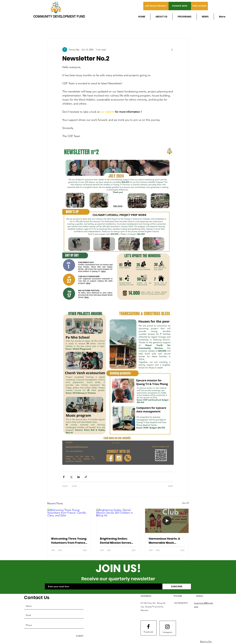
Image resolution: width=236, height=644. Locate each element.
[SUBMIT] (79, 636)
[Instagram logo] (167, 627)
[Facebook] (148, 632)
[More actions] (172, 50)
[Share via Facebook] (64, 477)
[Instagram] (167, 632)
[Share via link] (86, 477)
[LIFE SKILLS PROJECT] (156, 6)
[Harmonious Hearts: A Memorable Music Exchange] (167, 521)
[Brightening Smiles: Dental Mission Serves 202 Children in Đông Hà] (118, 521)
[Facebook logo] (148, 626)
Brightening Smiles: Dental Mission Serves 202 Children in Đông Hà (117, 541)
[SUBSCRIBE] (177, 586)
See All (185, 503)
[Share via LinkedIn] (78, 477)
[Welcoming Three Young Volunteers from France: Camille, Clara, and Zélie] (69, 521)
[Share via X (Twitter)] (71, 477)
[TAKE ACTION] (199, 6)
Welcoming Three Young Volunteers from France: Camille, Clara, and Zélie (69, 541)
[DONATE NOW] (180, 6)
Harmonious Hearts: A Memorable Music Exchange (164, 541)
